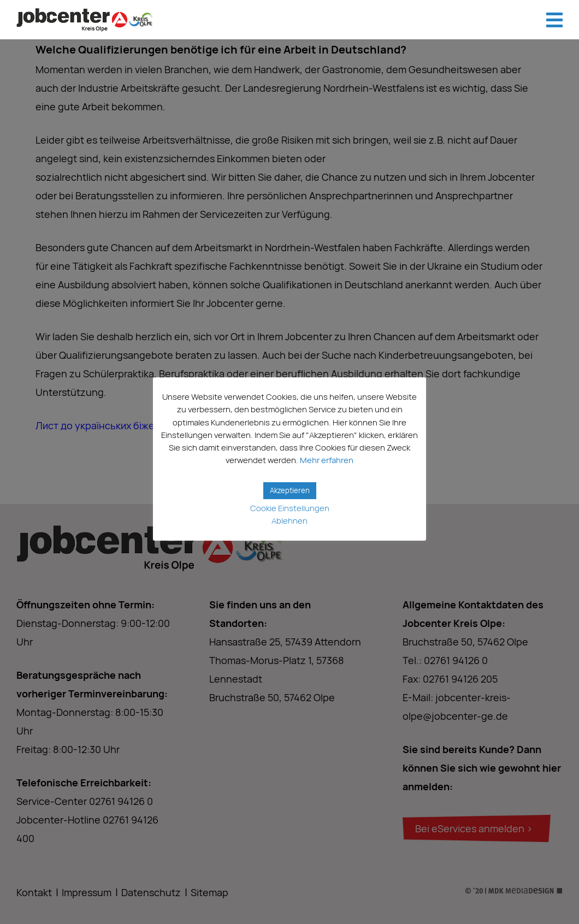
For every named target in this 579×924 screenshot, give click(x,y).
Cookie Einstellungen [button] (290, 508)
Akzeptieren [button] (290, 490)
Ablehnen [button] (289, 521)
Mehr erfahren (327, 460)
